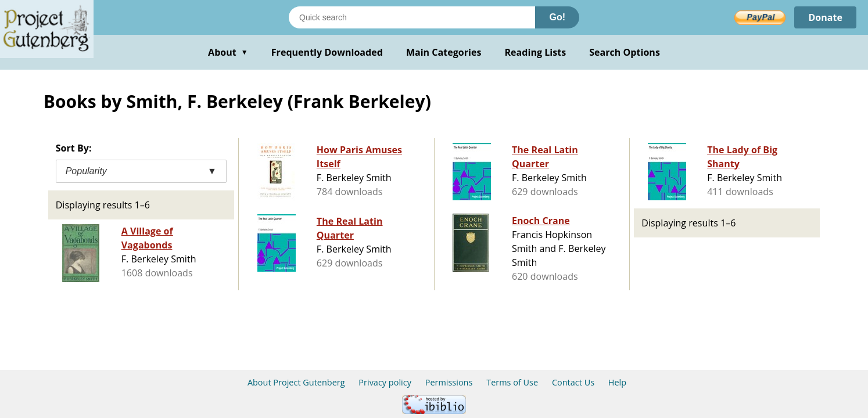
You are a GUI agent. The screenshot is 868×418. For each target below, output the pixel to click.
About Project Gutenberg (296, 382)
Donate (825, 17)
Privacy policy (385, 382)
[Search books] (412, 17)
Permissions (449, 382)
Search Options (625, 52)
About (228, 52)
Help (617, 382)
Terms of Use (512, 382)
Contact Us (573, 382)
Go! (557, 17)
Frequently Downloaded (327, 52)
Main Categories (444, 52)
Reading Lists (536, 52)
